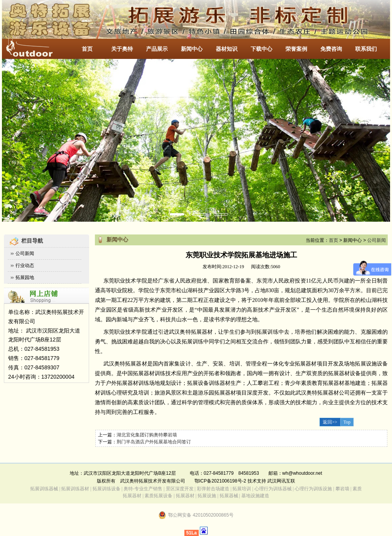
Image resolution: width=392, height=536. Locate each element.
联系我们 (366, 49)
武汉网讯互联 (281, 481)
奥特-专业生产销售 (143, 489)
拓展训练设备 (107, 489)
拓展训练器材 (75, 489)
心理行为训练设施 (313, 489)
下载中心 (261, 49)
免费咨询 (331, 49)
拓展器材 (185, 496)
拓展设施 (207, 496)
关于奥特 (122, 49)
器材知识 (227, 49)
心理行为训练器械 (273, 489)
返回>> (330, 422)
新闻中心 (192, 49)
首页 (87, 49)
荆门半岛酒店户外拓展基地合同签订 (154, 442)
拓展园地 (25, 277)
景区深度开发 (180, 489)
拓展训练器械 (44, 489)
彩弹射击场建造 (213, 489)
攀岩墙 (342, 489)
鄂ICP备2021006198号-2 (220, 481)
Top (347, 422)
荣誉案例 (296, 49)
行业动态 (25, 265)
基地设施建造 (255, 496)
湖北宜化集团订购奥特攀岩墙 (147, 435)
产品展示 (157, 49)
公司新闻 (25, 253)
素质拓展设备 (158, 496)
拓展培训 (242, 489)
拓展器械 (229, 496)
